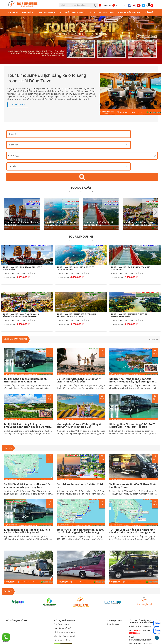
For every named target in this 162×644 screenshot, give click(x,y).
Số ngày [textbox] (13, 166)
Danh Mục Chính (115, 620)
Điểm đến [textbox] (14, 145)
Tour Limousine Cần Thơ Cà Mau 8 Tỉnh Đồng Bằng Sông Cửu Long (139, 223)
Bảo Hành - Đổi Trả (63, 628)
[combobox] (69, 134)
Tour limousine (114, 624)
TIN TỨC (8, 448)
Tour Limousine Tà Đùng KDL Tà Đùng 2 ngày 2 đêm (98, 223)
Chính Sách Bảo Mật (63, 640)
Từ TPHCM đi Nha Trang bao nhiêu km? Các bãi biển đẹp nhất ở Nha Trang (81, 531)
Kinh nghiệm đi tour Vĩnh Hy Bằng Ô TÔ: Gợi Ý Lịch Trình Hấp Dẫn (79, 426)
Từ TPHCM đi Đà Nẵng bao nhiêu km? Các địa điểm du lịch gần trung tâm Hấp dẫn (134, 532)
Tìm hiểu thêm (18, 105)
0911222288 (120, 5)
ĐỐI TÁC (8, 591)
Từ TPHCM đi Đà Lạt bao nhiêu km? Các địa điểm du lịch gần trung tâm (28, 486)
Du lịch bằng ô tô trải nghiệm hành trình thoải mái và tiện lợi (25, 380)
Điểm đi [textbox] (13, 134)
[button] (156, 212)
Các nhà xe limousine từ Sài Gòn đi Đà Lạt (80, 486)
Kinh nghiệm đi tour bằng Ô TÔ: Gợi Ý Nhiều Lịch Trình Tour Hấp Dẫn (132, 426)
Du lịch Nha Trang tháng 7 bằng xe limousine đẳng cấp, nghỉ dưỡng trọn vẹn (132, 382)
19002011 (105, 5)
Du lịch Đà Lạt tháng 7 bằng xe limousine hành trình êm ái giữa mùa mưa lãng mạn (27, 427)
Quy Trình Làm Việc (63, 624)
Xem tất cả (153, 340)
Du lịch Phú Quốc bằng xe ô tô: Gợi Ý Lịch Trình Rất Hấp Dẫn (79, 380)
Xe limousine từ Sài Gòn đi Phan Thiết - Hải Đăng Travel (133, 486)
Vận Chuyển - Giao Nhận (65, 636)
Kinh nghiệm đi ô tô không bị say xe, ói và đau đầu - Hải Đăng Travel (28, 531)
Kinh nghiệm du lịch (15, 339)
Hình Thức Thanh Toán (64, 632)
